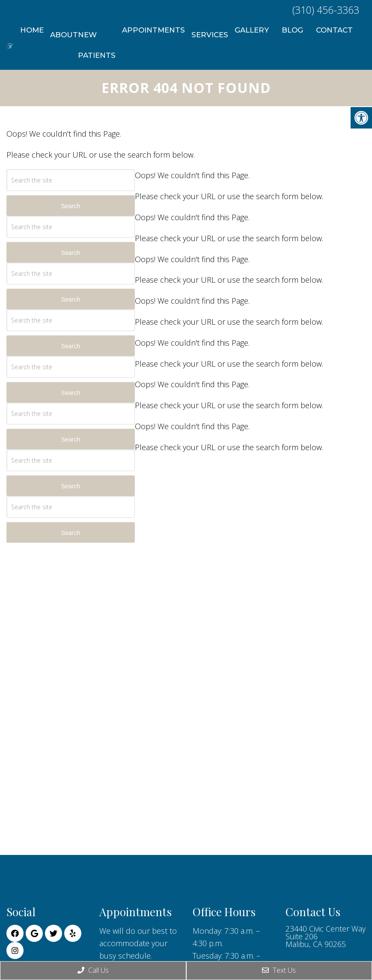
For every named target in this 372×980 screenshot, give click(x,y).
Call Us (93, 970)
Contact (334, 30)
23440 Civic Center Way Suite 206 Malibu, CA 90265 (326, 936)
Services (210, 35)
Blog (292, 30)
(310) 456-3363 (326, 10)
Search (71, 206)
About (64, 35)
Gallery (252, 30)
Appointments (153, 30)
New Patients (97, 45)
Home (32, 30)
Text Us (279, 970)
